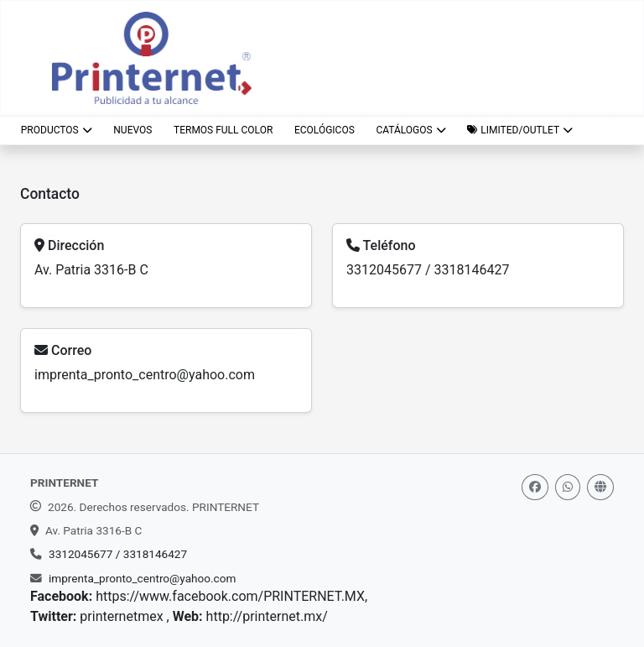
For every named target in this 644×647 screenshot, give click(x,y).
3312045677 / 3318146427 (428, 270)
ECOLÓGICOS (325, 130)
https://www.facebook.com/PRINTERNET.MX (230, 596)
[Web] (600, 487)
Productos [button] (57, 130)
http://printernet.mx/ (267, 616)
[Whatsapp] (568, 487)
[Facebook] (535, 487)
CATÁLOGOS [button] (410, 130)
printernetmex (123, 616)
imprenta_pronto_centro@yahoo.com (145, 375)
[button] (519, 130)
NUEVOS (132, 130)
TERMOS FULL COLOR (223, 130)
